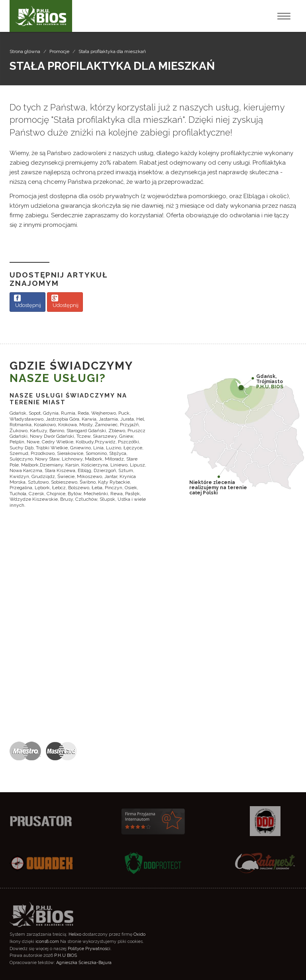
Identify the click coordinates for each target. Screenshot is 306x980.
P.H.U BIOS (66, 955)
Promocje (59, 51)
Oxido (139, 934)
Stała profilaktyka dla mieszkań (112, 51)
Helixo (75, 934)
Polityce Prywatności (89, 949)
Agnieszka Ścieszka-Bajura (84, 963)
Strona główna (25, 51)
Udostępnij (27, 301)
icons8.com (47, 942)
